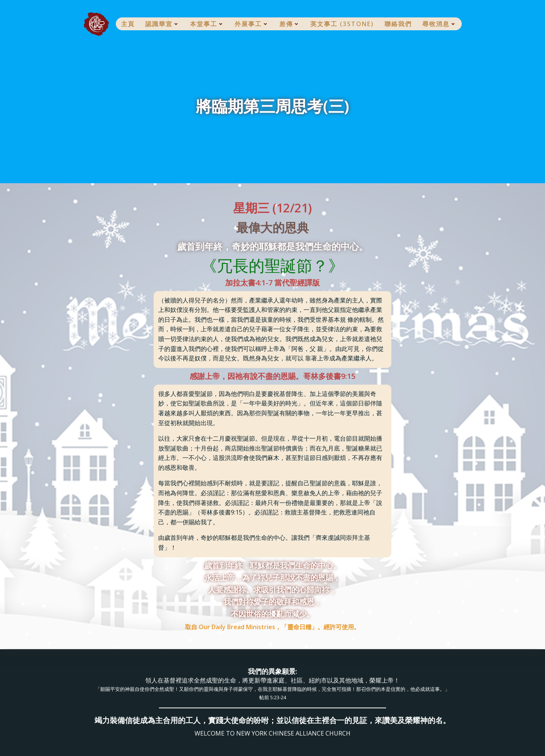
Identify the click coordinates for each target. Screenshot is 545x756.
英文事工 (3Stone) (342, 24)
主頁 (128, 24)
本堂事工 (207, 24)
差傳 (290, 24)
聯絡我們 (398, 24)
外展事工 (252, 24)
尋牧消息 (439, 24)
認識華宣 (162, 24)
